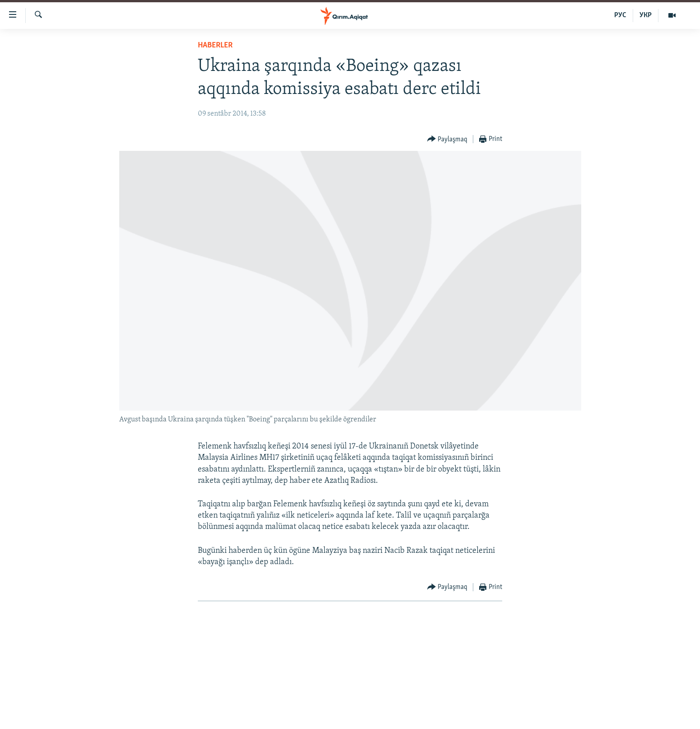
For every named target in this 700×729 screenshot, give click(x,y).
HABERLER (215, 45)
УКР (646, 15)
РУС (620, 15)
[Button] (448, 139)
